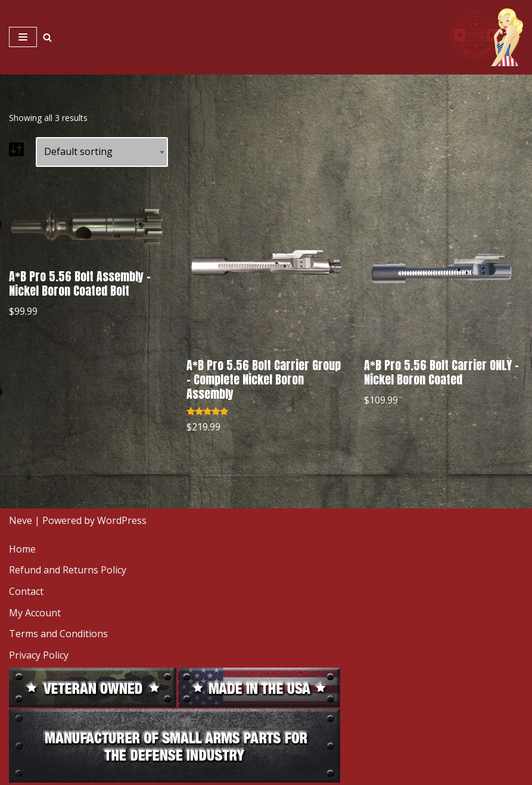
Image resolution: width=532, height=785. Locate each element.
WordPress (122, 520)
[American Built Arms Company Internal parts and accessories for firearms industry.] (487, 37)
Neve (21, 520)
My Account (35, 613)
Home (22, 549)
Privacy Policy (39, 655)
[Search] (47, 37)
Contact (26, 591)
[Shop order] (102, 152)
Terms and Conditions (58, 634)
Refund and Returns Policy (68, 570)
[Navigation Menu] (23, 37)
